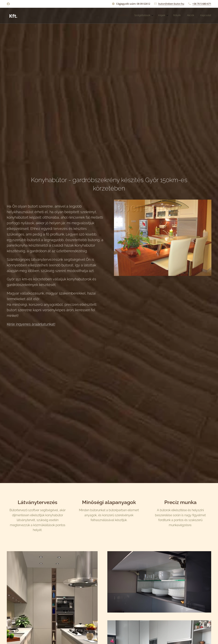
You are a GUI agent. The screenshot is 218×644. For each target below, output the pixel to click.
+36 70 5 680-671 (202, 4)
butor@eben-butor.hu (171, 4)
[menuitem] (177, 16)
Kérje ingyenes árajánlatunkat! (31, 324)
